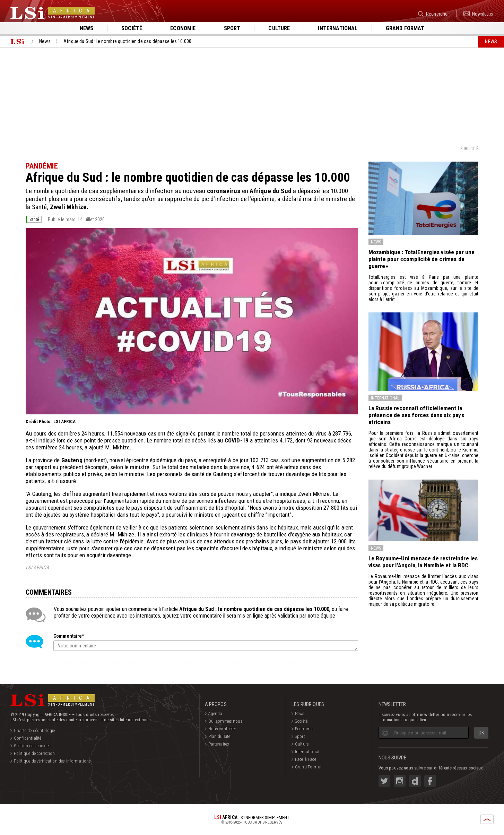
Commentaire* (69, 636)
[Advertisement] (252, 96)
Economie (183, 28)
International (338, 28)
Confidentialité (28, 738)
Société (132, 28)
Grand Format (308, 767)
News (87, 28)
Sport (232, 28)
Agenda (215, 713)
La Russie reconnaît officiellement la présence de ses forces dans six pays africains (416, 415)
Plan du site (219, 736)
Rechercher (433, 14)
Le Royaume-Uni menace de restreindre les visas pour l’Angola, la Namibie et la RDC (423, 562)
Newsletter (479, 14)
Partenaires (219, 744)
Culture (279, 28)
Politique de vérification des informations (52, 761)
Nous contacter (222, 729)
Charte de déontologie (34, 730)
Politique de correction (34, 753)
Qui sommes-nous (225, 721)
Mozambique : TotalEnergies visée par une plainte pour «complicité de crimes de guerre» (422, 259)
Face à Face (306, 759)
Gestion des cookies (32, 746)
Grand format (405, 28)
